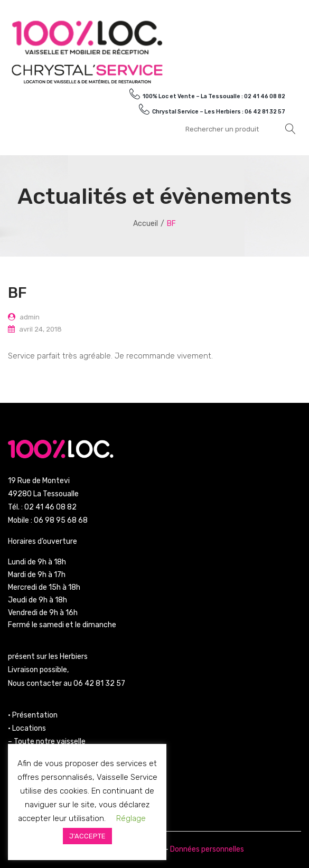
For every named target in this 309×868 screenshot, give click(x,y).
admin (30, 317)
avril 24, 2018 (40, 329)
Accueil (146, 224)
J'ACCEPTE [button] (87, 836)
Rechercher (291, 129)
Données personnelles (207, 849)
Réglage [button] (131, 818)
